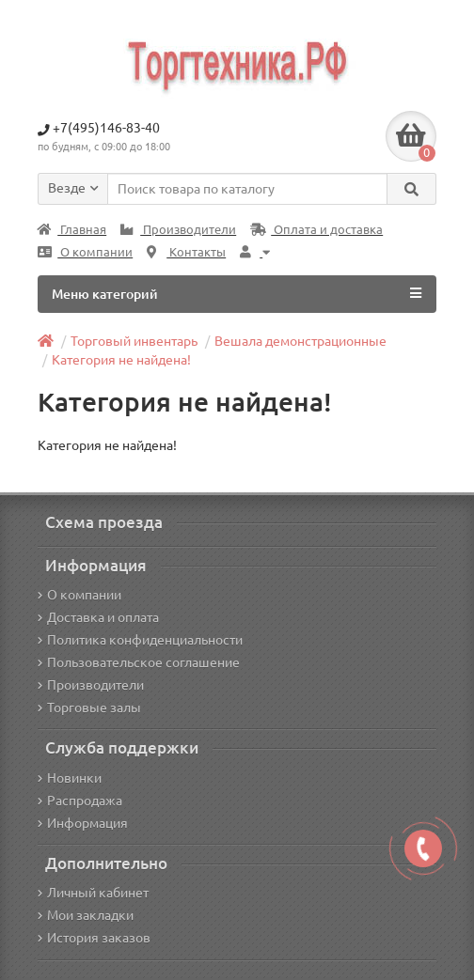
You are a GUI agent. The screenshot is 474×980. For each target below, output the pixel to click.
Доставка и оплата (98, 617)
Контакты (186, 252)
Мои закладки (86, 915)
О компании (85, 252)
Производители (178, 230)
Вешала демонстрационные (300, 341)
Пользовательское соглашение (139, 662)
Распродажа (80, 801)
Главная (72, 230)
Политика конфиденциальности (140, 640)
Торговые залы (89, 708)
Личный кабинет (93, 893)
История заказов (94, 938)
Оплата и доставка (316, 230)
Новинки (70, 778)
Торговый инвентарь (134, 341)
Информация (83, 823)
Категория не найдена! (121, 360)
